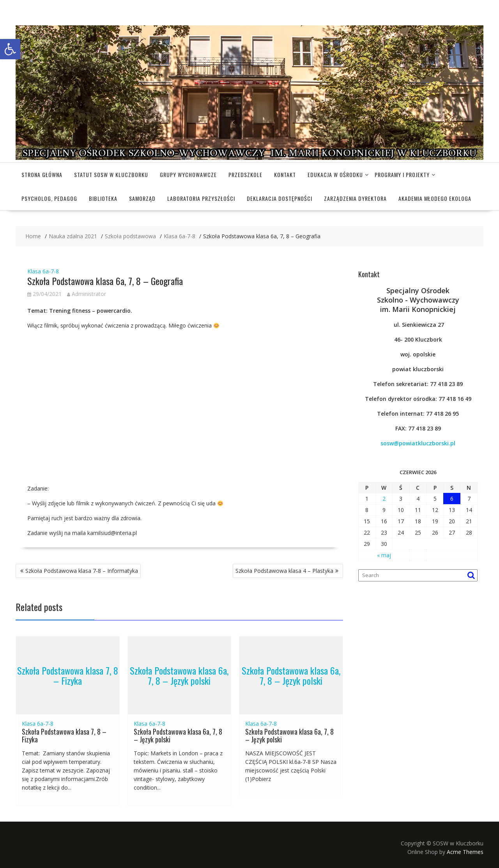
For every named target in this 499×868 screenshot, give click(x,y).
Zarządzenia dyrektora (355, 198)
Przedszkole (245, 174)
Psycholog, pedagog (49, 198)
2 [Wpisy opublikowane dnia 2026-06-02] (384, 499)
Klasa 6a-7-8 (43, 271)
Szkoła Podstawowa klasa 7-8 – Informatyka (82, 571)
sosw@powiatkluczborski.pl (418, 443)
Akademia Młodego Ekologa (435, 198)
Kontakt (285, 174)
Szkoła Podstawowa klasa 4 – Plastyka (284, 571)
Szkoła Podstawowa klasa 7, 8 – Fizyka (68, 675)
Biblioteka (103, 198)
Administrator (87, 294)
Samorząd (142, 198)
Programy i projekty (402, 174)
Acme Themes (465, 852)
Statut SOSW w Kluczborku (111, 174)
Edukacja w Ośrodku (335, 174)
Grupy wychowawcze (188, 174)
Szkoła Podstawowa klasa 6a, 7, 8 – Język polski (179, 675)
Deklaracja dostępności (280, 198)
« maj (384, 555)
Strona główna (42, 174)
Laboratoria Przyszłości (201, 198)
